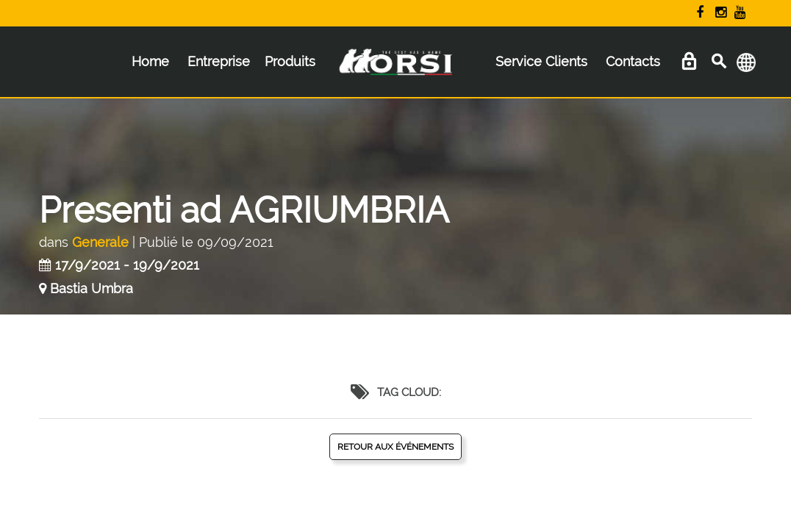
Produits (290, 61)
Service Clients (541, 61)
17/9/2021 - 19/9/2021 (127, 265)
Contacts (633, 61)
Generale (100, 242)
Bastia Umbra (92, 288)
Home (150, 61)
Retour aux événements (395, 447)
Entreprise (219, 61)
